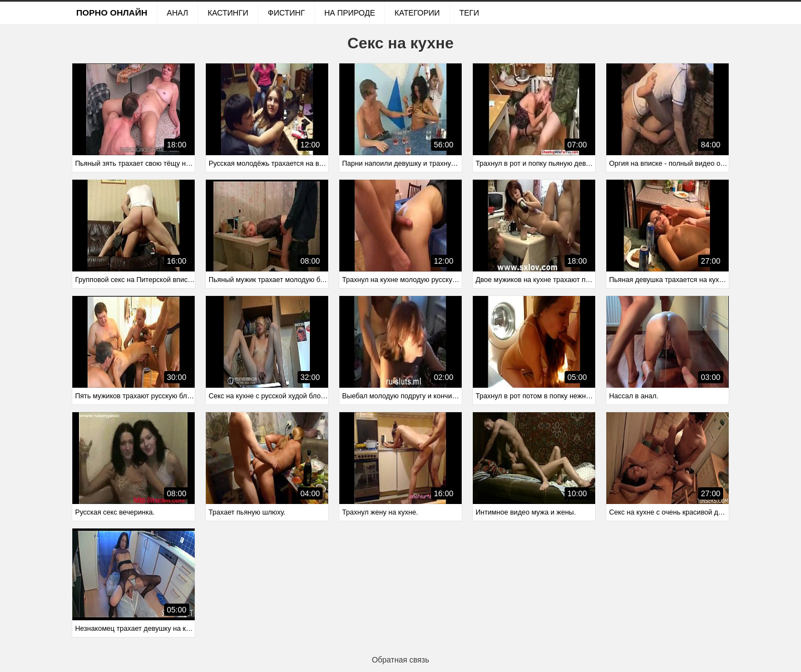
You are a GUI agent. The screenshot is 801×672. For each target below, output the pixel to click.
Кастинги (228, 13)
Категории (417, 13)
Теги (469, 13)
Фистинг (286, 13)
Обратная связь (400, 660)
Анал (177, 13)
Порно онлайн (112, 13)
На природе (350, 13)
